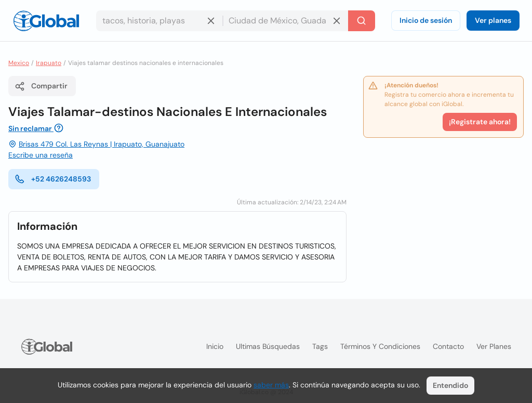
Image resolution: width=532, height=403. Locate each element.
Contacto (448, 346)
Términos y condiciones (380, 346)
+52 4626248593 (53, 179)
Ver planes (493, 20)
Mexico (19, 63)
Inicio (215, 346)
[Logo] (46, 21)
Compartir (41, 86)
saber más (271, 385)
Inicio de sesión (426, 20)
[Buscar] (362, 21)
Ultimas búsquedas (268, 346)
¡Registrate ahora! (480, 122)
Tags (320, 346)
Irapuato (49, 63)
